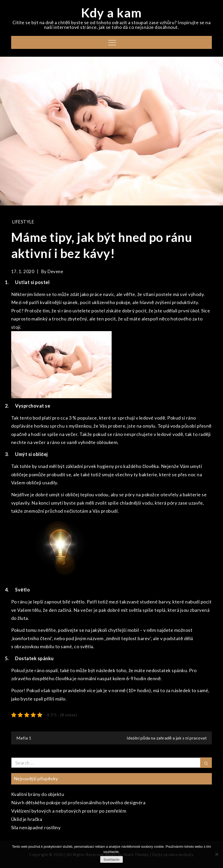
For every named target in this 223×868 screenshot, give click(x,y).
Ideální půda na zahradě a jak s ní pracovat (167, 738)
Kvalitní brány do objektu (38, 794)
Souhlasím (111, 860)
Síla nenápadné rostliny (36, 827)
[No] (217, 854)
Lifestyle (23, 222)
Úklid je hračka (27, 819)
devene (55, 271)
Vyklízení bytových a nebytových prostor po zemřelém (69, 811)
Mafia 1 (24, 738)
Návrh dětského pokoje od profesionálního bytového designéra (78, 802)
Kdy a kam (111, 13)
